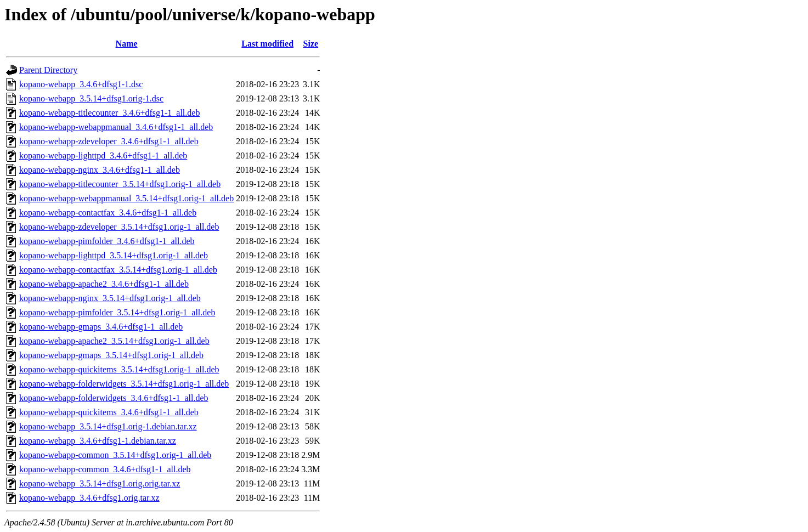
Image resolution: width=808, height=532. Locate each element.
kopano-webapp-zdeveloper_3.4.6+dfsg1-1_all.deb (109, 141)
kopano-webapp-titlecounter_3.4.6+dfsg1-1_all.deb (109, 113)
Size (311, 44)
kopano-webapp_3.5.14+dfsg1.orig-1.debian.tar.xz (108, 426)
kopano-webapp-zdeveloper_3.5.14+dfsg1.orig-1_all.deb (119, 227)
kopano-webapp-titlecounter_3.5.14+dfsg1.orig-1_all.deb (120, 184)
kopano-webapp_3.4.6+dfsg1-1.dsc (81, 84)
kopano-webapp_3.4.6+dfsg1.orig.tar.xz (89, 498)
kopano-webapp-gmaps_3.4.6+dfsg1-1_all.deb (101, 327)
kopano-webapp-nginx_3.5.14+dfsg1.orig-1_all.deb (110, 298)
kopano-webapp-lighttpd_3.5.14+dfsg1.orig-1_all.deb (114, 255)
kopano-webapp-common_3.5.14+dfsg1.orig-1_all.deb (115, 455)
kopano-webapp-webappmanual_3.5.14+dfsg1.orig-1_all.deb (126, 198)
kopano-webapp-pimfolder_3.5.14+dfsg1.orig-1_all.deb (117, 312)
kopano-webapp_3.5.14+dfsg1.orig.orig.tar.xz (100, 483)
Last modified (267, 44)
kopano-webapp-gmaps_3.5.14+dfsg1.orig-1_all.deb (111, 355)
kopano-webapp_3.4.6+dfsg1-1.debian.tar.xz (98, 441)
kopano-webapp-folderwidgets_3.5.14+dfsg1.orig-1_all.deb (124, 384)
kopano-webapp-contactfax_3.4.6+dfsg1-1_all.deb (108, 213)
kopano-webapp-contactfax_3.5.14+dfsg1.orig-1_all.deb (118, 270)
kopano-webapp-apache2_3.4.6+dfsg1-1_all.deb (104, 284)
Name (127, 44)
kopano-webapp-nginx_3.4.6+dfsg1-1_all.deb (100, 170)
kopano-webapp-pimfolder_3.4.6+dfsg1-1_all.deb (107, 241)
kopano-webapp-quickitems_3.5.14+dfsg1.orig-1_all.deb (119, 369)
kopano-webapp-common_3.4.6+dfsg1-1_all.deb (105, 469)
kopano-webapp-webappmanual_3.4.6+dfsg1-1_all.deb (116, 127)
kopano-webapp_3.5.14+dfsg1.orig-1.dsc (91, 98)
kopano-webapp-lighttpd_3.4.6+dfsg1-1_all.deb (103, 155)
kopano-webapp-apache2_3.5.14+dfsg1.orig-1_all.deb (114, 341)
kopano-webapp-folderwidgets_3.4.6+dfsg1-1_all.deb (114, 398)
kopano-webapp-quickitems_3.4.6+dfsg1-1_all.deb (109, 412)
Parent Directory (48, 70)
